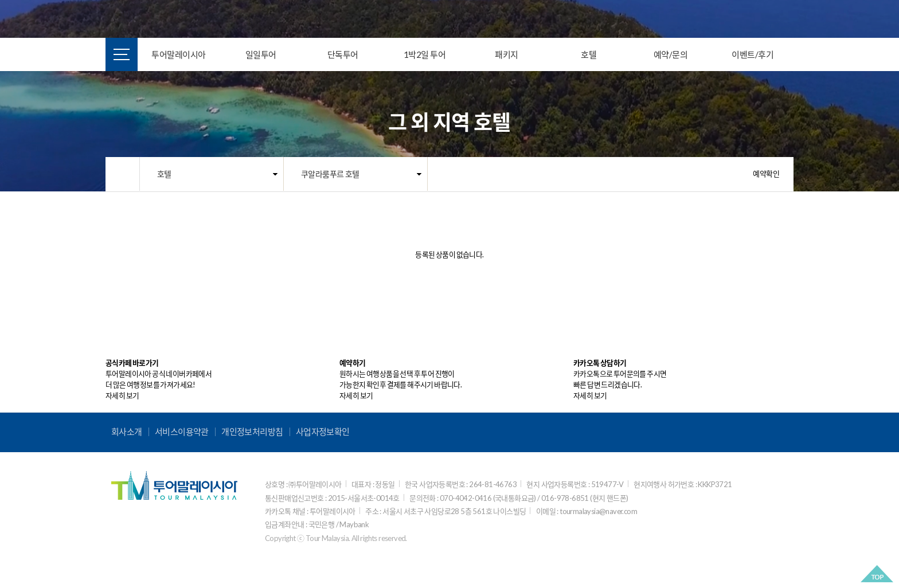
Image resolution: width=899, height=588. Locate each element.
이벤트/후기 (753, 54)
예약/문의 (671, 54)
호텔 (589, 54)
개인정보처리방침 (252, 432)
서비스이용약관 (182, 432)
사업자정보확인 (323, 432)
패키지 (507, 54)
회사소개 (127, 432)
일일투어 (261, 54)
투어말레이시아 (179, 54)
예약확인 (766, 174)
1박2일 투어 (425, 54)
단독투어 (343, 54)
